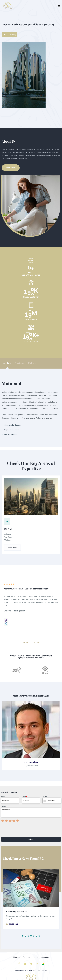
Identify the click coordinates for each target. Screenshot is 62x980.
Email (24, 797)
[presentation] (18, 833)
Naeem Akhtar (31, 762)
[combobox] (45, 801)
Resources (45, 957)
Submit (31, 839)
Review (4, 807)
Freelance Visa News (16, 911)
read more (54, 409)
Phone (45, 797)
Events (35, 957)
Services (26, 957)
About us (17, 957)
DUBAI (8, 529)
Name (3, 797)
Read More (12, 548)
